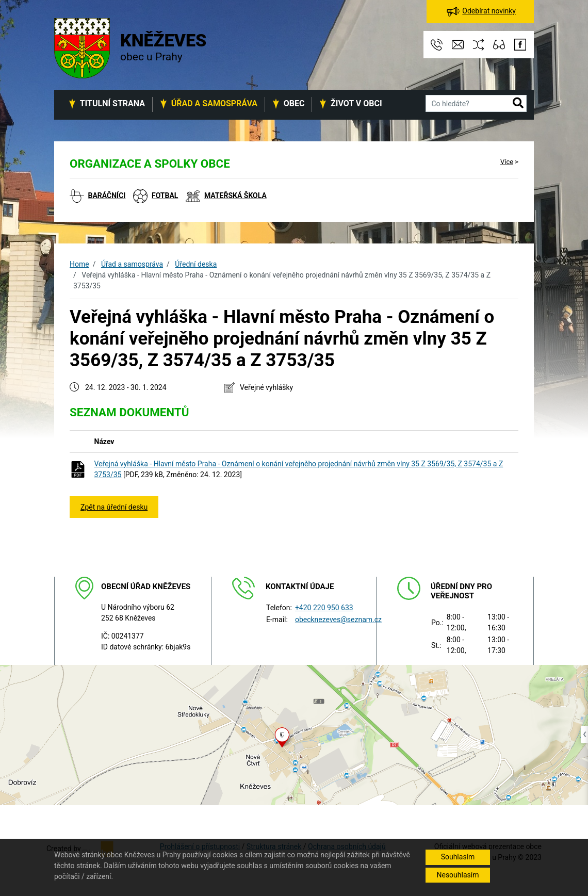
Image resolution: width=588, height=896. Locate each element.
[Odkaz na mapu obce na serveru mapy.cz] (294, 735)
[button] (518, 104)
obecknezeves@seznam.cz (338, 620)
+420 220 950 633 (324, 608)
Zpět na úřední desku (114, 507)
